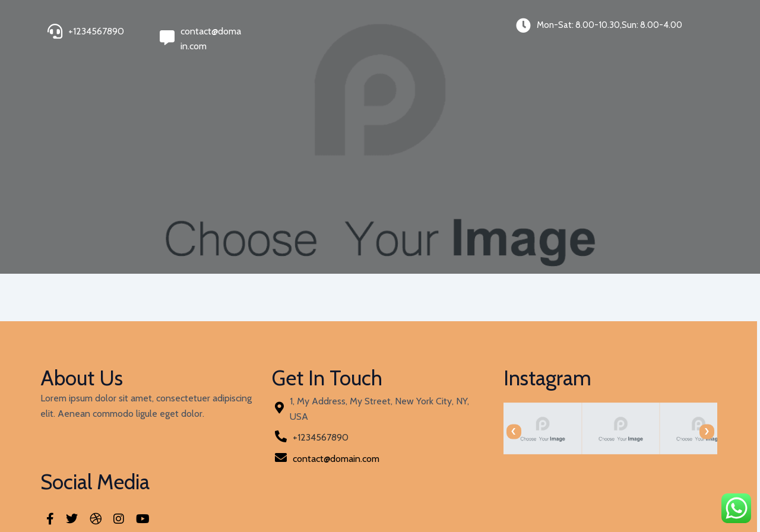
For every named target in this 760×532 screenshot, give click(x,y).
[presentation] (399, 431)
